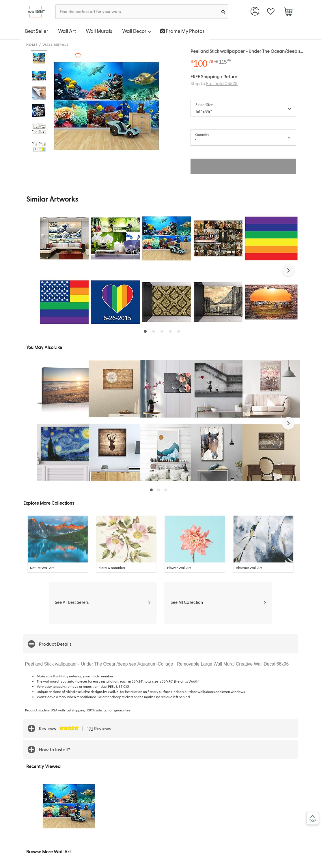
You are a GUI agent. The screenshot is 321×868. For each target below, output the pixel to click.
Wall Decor (137, 31)
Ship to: (214, 83)
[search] (223, 12)
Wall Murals (99, 31)
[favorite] (271, 12)
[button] (288, 270)
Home (32, 44)
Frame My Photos (182, 31)
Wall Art (67, 31)
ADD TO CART (243, 166)
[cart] (288, 12)
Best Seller (37, 31)
